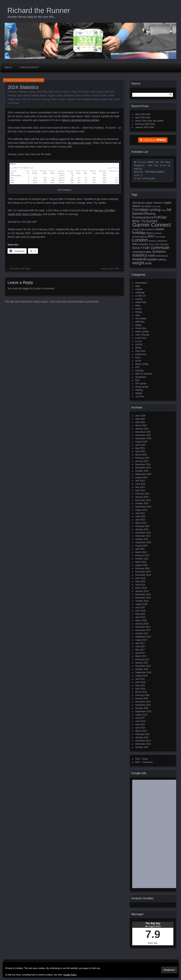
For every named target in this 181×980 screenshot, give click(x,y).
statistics (72, 99)
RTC (137, 367)
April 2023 (140, 520)
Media (138, 348)
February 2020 (142, 568)
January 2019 (142, 591)
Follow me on (155, 140)
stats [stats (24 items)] (152, 255)
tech (137, 380)
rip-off (138, 361)
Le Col (138, 341)
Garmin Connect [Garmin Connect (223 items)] (152, 225)
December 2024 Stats (20, 269)
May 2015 (140, 724)
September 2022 (143, 542)
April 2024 (140, 490)
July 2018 (140, 607)
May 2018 (140, 614)
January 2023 (142, 529)
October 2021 (142, 559)
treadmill (87, 99)
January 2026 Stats (145, 127)
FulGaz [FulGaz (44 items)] (160, 217)
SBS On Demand (144, 374)
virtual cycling (23, 96)
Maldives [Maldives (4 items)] (153, 241)
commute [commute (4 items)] (156, 206)
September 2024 (143, 474)
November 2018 (143, 598)
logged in (27, 288)
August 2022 (141, 546)
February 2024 (142, 494)
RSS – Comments (144, 762)
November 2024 (143, 468)
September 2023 (143, 507)
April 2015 (140, 728)
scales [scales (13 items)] (147, 252)
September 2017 (143, 637)
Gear (138, 315)
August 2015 (141, 715)
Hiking (74, 92)
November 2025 (143, 435)
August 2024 (141, 477)
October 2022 (142, 539)
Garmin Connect (99, 96)
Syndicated (141, 377)
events (58, 92)
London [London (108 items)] (140, 240)
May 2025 (140, 448)
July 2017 (140, 643)
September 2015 (143, 711)
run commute (35, 99)
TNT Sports (141, 384)
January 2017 (142, 663)
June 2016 (140, 682)
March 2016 (141, 692)
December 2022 (143, 533)
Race (138, 358)
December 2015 (143, 702)
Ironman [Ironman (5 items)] (158, 233)
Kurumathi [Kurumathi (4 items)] (160, 237)
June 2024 (140, 484)
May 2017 (140, 650)
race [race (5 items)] (157, 244)
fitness (78, 96)
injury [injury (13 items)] (149, 233)
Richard (18, 80)
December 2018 (143, 594)
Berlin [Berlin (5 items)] (148, 206)
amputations (141, 283)
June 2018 (140, 611)
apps (138, 286)
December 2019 (143, 572)
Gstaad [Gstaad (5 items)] (136, 230)
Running (12, 96)
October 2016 (142, 669)
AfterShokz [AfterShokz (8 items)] (139, 203)
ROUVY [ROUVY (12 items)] (137, 248)
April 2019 (140, 585)
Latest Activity (29, 67)
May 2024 (140, 487)
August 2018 (141, 604)
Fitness (66, 92)
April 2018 (140, 617)
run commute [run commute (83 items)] (156, 247)
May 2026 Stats (143, 114)
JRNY (24, 99)
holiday (11, 99)
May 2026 (140, 419)
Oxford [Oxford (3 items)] (151, 244)
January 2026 (142, 429)
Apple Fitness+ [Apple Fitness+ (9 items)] (155, 203)
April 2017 (140, 653)
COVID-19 (140, 296)
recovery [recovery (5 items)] (164, 244)
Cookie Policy (70, 975)
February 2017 (142, 659)
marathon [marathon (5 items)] (162, 241)
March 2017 (141, 656)
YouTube (140, 397)
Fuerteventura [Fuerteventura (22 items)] (143, 217)
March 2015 (141, 731)
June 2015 (140, 721)
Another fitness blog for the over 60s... (32, 17)
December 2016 (143, 666)
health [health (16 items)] (160, 229)
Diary (51, 92)
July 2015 (140, 718)
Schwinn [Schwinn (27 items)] (159, 252)
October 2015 (142, 708)
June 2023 (140, 516)
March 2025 (141, 455)
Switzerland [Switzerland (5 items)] (162, 256)
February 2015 (142, 734)
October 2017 (142, 633)
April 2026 (140, 422)
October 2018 (142, 601)
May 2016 (140, 685)
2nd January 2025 (34, 80)
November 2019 (143, 575)
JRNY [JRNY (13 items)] (151, 236)
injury (18, 99)
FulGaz (86, 96)
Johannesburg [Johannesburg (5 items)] (139, 237)
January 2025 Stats (110, 269)
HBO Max (140, 322)
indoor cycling (97, 92)
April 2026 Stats (143, 118)
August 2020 (141, 565)
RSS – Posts (141, 759)
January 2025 (142, 461)
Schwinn (62, 99)
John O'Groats (142, 335)
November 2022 (143, 536)
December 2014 (143, 741)
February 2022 (142, 555)
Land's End (141, 338)
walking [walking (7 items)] (162, 259)
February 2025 (142, 458)
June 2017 (140, 646)
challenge (22, 92)
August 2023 (141, 510)
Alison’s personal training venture (81, 120)
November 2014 (143, 744)
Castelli (139, 289)
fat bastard (69, 96)
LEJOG (139, 345)
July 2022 (140, 549)
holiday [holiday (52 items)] (139, 233)
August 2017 (141, 640)
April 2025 (140, 451)
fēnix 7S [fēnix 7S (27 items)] (139, 221)
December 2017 (143, 627)
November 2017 (143, 630)
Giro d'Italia (141, 319)
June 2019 (140, 578)
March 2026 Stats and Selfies (149, 121)
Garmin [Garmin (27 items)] (152, 221)
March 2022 (141, 552)
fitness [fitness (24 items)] (151, 214)
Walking (35, 96)
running (46, 99)
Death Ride (42, 92)
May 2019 (140, 581)
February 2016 (142, 695)
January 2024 (142, 497)
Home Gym (83, 92)
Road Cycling (142, 364)
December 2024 (143, 464)
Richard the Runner (39, 10)
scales (54, 99)
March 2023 (141, 523)
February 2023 (142, 526)
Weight (43, 96)
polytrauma (141, 354)
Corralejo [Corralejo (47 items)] (140, 210)
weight (104, 99)
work (110, 99)
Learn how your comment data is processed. (74, 302)
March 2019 (141, 588)
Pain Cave (109, 92)
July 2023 (140, 513)
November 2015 (143, 705)
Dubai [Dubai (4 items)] (164, 210)
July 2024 (140, 481)
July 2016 (140, 679)
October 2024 (142, 471)
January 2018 (142, 624)
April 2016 (140, 689)
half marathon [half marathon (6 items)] (148, 229)
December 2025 (143, 432)
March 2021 (141, 562)
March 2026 (141, 425)
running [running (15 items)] (137, 252)
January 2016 (142, 698)
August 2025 (141, 442)
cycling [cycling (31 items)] (155, 210)
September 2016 (143, 672)
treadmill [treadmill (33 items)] (139, 259)
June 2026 (140, 416)
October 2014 (142, 747)
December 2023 (143, 500)
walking (96, 99)
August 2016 (141, 676)
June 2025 (140, 445)
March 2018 (141, 620)
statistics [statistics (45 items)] (140, 255)
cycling (60, 96)
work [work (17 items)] (148, 263)
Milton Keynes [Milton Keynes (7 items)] (140, 244)
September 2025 (143, 438)
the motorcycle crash (79, 143)
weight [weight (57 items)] (138, 263)
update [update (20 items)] (152, 259)
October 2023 (142, 503)
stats (79, 99)
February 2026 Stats (145, 124)
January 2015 (142, 737)
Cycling (32, 92)
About (8, 67)
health (111, 96)
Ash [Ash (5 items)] (143, 206)
